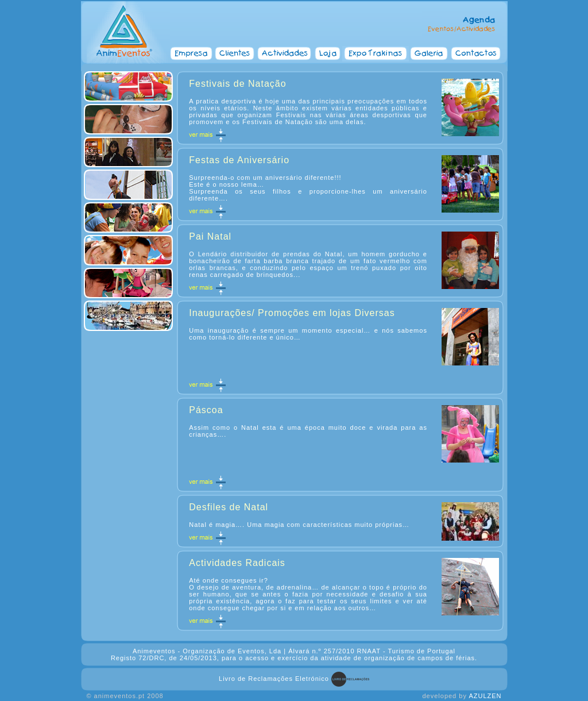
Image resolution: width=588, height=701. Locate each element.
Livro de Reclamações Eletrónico (274, 679)
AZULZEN (485, 696)
